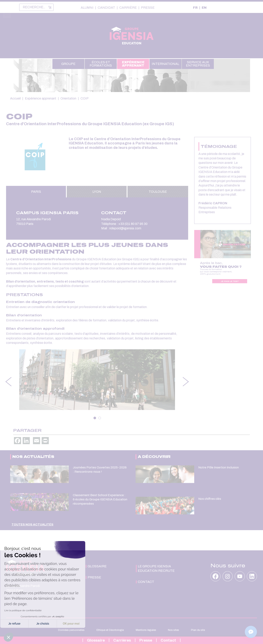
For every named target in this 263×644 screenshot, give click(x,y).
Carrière (128, 8)
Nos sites (173, 630)
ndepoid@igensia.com (126, 228)
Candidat (106, 8)
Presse (148, 8)
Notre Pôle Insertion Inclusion (218, 467)
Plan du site (198, 630)
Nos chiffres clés (210, 499)
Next (186, 382)
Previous (8, 382)
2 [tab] (100, 418)
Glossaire (96, 640)
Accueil (15, 98)
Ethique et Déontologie (110, 630)
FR (195, 8)
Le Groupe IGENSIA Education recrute (156, 568)
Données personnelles (71, 630)
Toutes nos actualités (32, 524)
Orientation (68, 98)
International (165, 64)
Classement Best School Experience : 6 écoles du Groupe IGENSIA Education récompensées (100, 499)
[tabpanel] (97, 380)
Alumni (87, 8)
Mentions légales (146, 630)
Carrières (122, 640)
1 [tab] (95, 418)
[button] (8, 637)
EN (204, 8)
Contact (168, 640)
